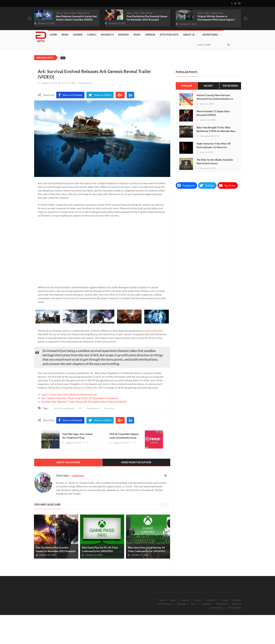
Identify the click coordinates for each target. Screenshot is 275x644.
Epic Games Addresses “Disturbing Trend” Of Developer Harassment (80, 398)
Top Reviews (230, 86)
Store (194, 604)
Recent (208, 86)
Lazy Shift (206, 604)
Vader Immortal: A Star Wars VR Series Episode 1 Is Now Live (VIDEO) (214, 147)
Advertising (212, 35)
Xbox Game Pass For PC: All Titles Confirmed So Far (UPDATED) (100, 549)
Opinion (150, 35)
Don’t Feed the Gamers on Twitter (75, 388)
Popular (187, 86)
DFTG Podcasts (169, 35)
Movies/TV (107, 35)
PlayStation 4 (93, 408)
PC (81, 408)
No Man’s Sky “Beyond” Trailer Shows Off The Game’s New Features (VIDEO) (84, 402)
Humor (59, 13)
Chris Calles (70, 83)
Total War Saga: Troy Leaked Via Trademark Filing (77, 436)
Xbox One (109, 408)
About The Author (68, 462)
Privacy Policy (234, 608)
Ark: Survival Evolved (64, 408)
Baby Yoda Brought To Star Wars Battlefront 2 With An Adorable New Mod (216, 131)
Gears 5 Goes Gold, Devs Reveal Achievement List (69, 394)
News (67, 13)
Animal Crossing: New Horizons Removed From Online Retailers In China (215, 99)
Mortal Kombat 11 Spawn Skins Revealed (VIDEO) (213, 113)
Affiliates (182, 604)
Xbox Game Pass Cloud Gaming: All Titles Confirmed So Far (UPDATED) (147, 549)
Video (73, 13)
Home (53, 35)
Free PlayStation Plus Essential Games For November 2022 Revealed (147, 18)
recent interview (154, 331)
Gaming (78, 35)
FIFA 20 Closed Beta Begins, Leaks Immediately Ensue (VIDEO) (124, 438)
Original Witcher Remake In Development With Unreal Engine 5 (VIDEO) (216, 20)
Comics (92, 35)
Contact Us (221, 604)
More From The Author (136, 462)
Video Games (83, 13)
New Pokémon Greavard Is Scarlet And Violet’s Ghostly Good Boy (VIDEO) (76, 18)
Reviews (124, 35)
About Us (190, 35)
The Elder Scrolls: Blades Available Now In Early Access (215, 162)
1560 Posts (78, 476)
